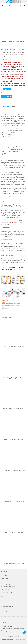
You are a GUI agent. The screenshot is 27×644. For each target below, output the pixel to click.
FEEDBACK (7, 89)
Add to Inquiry (7, 96)
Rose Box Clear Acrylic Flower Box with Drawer (13, 409)
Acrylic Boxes (17, 205)
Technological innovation (8, 607)
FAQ (13, 107)
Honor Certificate (6, 615)
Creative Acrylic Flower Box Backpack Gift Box (14, 502)
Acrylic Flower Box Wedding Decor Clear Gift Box (14, 471)
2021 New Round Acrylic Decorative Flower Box (14, 533)
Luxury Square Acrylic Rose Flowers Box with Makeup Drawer (13, 378)
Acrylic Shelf (5, 578)
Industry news (5, 604)
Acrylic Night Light (6, 584)
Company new (5, 601)
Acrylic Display (9, 205)
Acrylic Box (4, 575)
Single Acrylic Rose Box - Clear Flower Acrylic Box (13, 347)
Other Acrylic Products (8, 207)
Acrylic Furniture (6, 590)
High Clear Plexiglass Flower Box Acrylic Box (13, 564)
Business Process (6, 618)
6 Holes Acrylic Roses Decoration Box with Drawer (14, 440)
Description (6, 107)
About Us (10, 636)
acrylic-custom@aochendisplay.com (13, 629)
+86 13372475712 (8, 626)
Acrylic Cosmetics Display (8, 587)
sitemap (17, 636)
